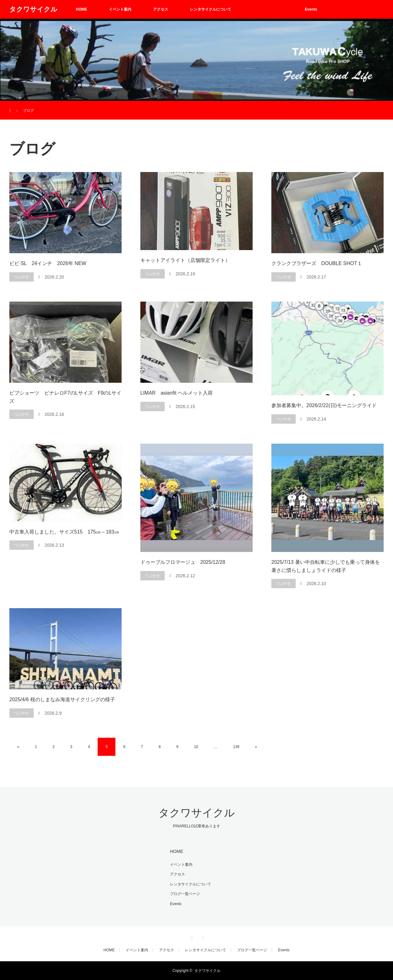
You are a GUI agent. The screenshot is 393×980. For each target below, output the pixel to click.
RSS (202, 937)
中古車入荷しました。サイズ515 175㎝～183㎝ (64, 532)
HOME (81, 9)
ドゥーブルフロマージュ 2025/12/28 (183, 562)
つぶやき (22, 277)
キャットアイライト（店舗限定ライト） (185, 260)
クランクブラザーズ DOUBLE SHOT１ (317, 263)
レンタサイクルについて (211, 9)
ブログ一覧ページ (268, 9)
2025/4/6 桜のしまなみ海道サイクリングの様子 (62, 699)
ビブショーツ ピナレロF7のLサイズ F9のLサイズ (65, 397)
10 (196, 747)
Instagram (191, 937)
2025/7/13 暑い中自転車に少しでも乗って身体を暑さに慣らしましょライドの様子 (326, 566)
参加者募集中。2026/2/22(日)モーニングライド (324, 405)
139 (236, 747)
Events (311, 9)
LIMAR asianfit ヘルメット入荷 (177, 393)
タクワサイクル (33, 9)
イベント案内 (120, 9)
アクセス (161, 9)
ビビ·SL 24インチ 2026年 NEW (48, 263)
